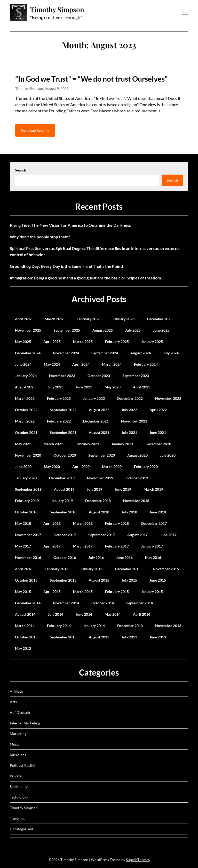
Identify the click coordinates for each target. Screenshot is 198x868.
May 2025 (23, 342)
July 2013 (129, 637)
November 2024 (66, 353)
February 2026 (89, 319)
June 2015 (158, 580)
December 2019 (62, 478)
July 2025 (133, 330)
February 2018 (117, 523)
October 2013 (26, 637)
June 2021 (158, 432)
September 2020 (102, 455)
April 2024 (81, 364)
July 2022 (129, 410)
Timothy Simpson (57, 10)
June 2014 (84, 614)
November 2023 (62, 376)
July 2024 (171, 353)
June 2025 (161, 330)
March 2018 (83, 523)
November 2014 (66, 603)
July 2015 (129, 580)
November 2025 (28, 330)
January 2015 (152, 592)
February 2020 (146, 467)
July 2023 (56, 387)
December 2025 (160, 319)
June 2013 (158, 637)
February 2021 (87, 444)
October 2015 (26, 580)
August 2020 (137, 455)
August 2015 (99, 580)
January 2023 (94, 398)
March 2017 (83, 546)
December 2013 (130, 626)
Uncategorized (21, 829)
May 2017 (23, 546)
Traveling (17, 818)
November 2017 (28, 535)
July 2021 (129, 432)
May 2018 (23, 523)
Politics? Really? (23, 765)
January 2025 (152, 342)
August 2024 (141, 353)
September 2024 (105, 353)
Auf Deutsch (20, 712)
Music (15, 744)
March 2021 (53, 444)
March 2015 (83, 592)
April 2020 (81, 467)
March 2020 (112, 467)
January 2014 (94, 626)
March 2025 (83, 342)
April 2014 (142, 614)
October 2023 (99, 376)
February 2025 (117, 342)
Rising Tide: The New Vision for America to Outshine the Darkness (70, 225)
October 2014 (103, 603)
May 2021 (23, 444)
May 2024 (52, 364)
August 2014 (25, 614)
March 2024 (112, 364)
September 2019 (28, 489)
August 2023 (25, 387)
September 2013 (63, 637)
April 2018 (52, 523)
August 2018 (99, 512)
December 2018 (98, 501)
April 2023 (142, 387)
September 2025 (67, 330)
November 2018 (136, 501)
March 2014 (25, 626)
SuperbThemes (138, 860)
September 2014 (140, 603)
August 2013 (99, 637)
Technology (19, 797)
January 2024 (26, 376)
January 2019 (62, 501)
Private (16, 776)
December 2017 (154, 523)
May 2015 (23, 592)
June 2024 (23, 364)
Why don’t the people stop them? (40, 237)
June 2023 (84, 387)
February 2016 (57, 569)
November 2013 (168, 626)
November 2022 (168, 398)
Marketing (18, 734)
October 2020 (65, 455)
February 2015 (117, 592)
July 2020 (168, 455)
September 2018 (63, 512)
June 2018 (158, 512)
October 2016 (65, 557)
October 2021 (26, 432)
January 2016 (92, 569)
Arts (13, 702)
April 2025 (52, 342)
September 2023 (136, 376)
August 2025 (103, 330)
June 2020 (23, 467)
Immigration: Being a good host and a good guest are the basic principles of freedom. (86, 278)
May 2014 (113, 614)
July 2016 (96, 557)
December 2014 (28, 603)
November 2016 (28, 557)
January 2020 (26, 478)
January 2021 (122, 444)
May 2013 (23, 648)
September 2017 (102, 535)
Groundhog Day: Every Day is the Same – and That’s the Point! (67, 266)
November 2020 (28, 455)
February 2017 (117, 546)
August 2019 (64, 489)
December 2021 (96, 421)
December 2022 (130, 398)
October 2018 (26, 512)
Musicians (18, 755)
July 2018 (129, 512)
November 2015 (166, 569)
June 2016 (124, 557)
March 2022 (25, 421)
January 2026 (124, 319)
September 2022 (63, 410)
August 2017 (137, 535)
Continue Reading (35, 130)
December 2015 (128, 569)
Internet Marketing (25, 723)
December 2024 (28, 353)
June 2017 (168, 535)
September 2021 (63, 432)
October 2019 (137, 478)
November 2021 (134, 421)
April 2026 (24, 319)
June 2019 (123, 489)
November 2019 (100, 478)
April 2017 (52, 546)
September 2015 (63, 580)
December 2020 (158, 444)
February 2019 (27, 501)
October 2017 (65, 535)
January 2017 (152, 546)
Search (21, 170)
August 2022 (99, 410)
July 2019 (94, 489)
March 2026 (54, 319)
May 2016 (153, 557)
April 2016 (24, 569)
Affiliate (16, 691)
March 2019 (153, 489)
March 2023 (25, 398)
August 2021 (99, 432)
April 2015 (52, 592)
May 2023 (113, 387)
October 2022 (26, 410)
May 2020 (52, 467)
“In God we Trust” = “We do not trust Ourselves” (91, 79)
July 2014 (56, 614)
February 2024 (146, 364)
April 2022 (158, 410)
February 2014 (59, 626)
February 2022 (59, 421)
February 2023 (59, 398)
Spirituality (19, 787)
